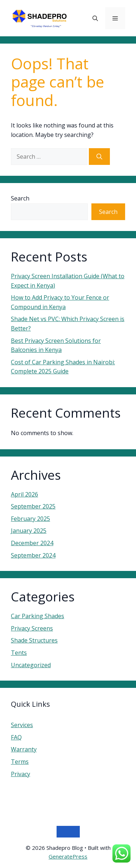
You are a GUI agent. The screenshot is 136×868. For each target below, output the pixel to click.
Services (22, 725)
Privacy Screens (32, 628)
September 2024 (33, 555)
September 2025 (33, 506)
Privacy (20, 774)
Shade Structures (34, 640)
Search (20, 198)
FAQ (16, 737)
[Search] (99, 157)
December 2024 (32, 543)
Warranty (24, 749)
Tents (19, 653)
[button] (95, 18)
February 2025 (30, 519)
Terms (20, 762)
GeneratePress (68, 856)
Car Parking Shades (38, 616)
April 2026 (24, 494)
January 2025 (29, 531)
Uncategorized (31, 665)
